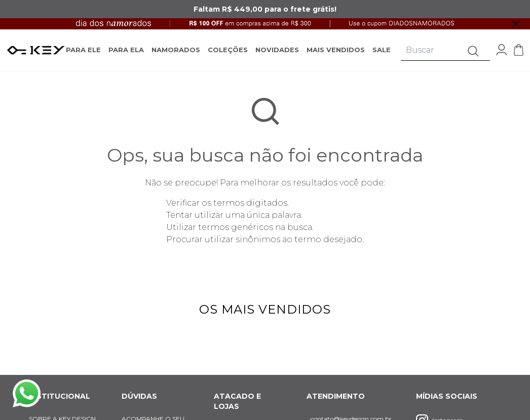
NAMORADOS (176, 50)
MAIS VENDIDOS (336, 50)
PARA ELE (83, 50)
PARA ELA (126, 50)
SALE (382, 50)
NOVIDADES (277, 50)
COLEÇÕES (228, 50)
